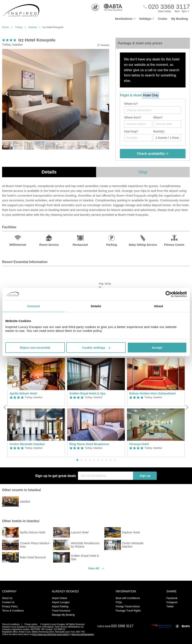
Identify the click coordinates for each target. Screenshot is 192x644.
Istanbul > (35, 27)
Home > (8, 27)
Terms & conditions (11, 624)
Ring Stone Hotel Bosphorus (89, 444)
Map (143, 172)
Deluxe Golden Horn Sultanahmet (152, 393)
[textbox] (155, 110)
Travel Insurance (61, 611)
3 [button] (86, 460)
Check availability (153, 154)
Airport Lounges (61, 602)
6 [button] (98, 460)
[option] (36, 407)
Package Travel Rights (128, 611)
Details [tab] (96, 306)
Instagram (172, 602)
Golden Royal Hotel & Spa (87, 393)
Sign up (145, 476)
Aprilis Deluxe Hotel (23, 393)
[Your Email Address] (105, 476)
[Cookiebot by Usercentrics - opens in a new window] (169, 294)
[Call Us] (167, 7)
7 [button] (102, 460)
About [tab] (159, 306)
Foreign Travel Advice (128, 607)
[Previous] (5, 407)
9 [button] (111, 460)
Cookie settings (96, 348)
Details (49, 172)
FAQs (119, 602)
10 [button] (115, 460)
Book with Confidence (128, 598)
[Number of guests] (167, 138)
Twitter (170, 607)
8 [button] (107, 460)
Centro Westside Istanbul (27, 444)
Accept (157, 348)
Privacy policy (31, 624)
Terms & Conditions (13, 611)
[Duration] (138, 138)
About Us (7, 598)
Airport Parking (60, 607)
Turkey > (22, 27)
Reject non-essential (35, 348)
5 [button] (94, 460)
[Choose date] (167, 124)
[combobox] (153, 110)
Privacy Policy (10, 607)
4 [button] (90, 460)
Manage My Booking (63, 615)
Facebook (172, 598)
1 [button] (77, 460)
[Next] (187, 407)
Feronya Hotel (139, 444)
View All (94, 568)
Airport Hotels (60, 598)
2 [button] (82, 460)
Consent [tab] (33, 306)
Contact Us (8, 602)
